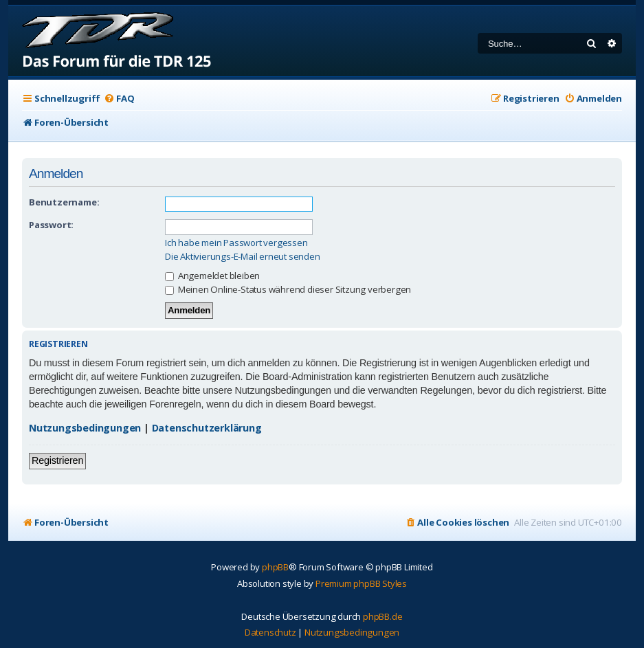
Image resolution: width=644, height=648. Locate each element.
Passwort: (51, 225)
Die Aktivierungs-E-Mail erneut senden (243, 257)
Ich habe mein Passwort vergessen (236, 243)
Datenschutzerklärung (207, 428)
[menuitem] (119, 99)
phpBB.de (382, 616)
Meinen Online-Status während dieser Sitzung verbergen (288, 289)
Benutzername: (64, 202)
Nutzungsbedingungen (85, 428)
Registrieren (57, 460)
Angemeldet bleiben (212, 276)
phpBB (275, 567)
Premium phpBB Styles (361, 583)
